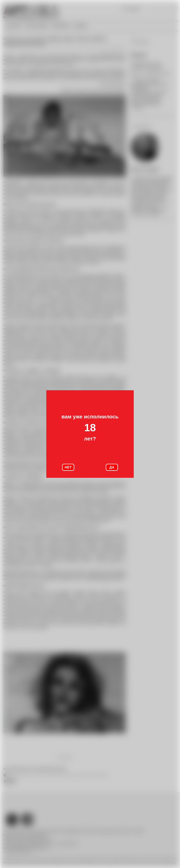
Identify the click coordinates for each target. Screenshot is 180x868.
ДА (112, 467)
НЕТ (68, 467)
